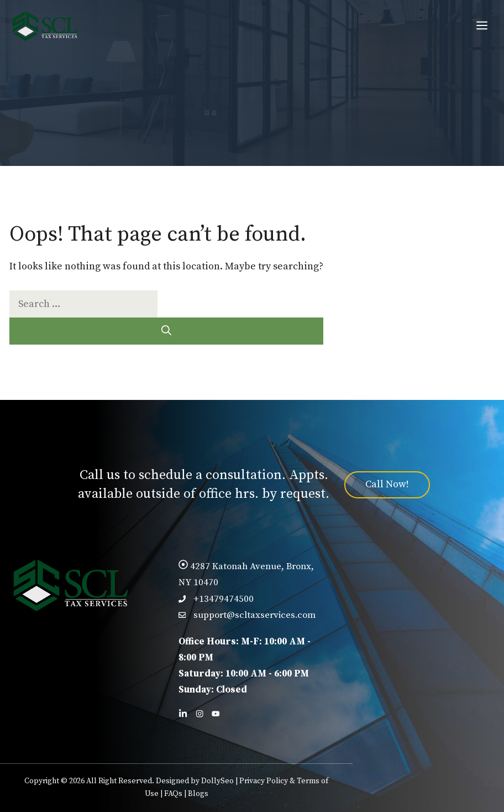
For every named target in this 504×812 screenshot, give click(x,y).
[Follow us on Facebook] (200, 714)
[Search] (166, 331)
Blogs (198, 794)
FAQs (173, 794)
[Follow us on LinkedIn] (183, 714)
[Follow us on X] (216, 714)
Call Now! (387, 484)
